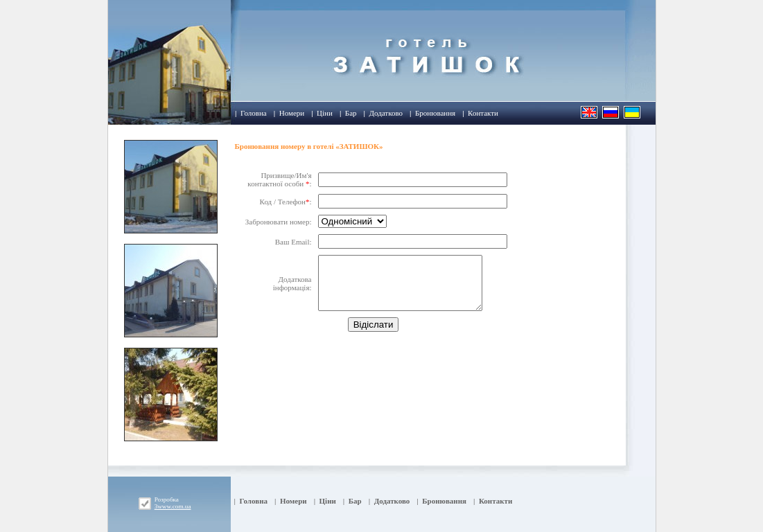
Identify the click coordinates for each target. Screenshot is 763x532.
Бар (351, 113)
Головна (254, 113)
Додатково (386, 113)
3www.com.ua (173, 506)
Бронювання (435, 113)
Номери (292, 113)
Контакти (483, 113)
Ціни (325, 113)
